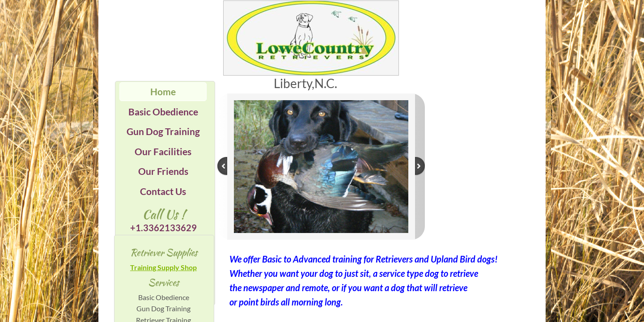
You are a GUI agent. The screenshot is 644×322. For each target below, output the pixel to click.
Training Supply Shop (163, 267)
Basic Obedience (163, 112)
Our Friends (163, 171)
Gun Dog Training (163, 131)
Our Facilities (163, 151)
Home (163, 91)
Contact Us (163, 191)
